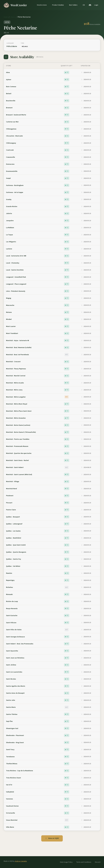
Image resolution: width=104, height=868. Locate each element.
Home (6, 17)
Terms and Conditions (84, 862)
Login (96, 5)
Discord (98, 862)
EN (84, 5)
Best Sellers (73, 5)
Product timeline (58, 5)
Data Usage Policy (66, 862)
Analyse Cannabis (21, 861)
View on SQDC (52, 838)
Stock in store (42, 5)
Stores (13, 17)
